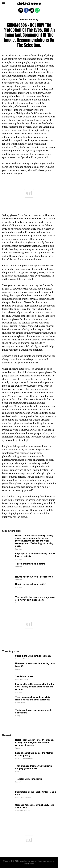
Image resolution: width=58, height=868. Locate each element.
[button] (4, 3)
